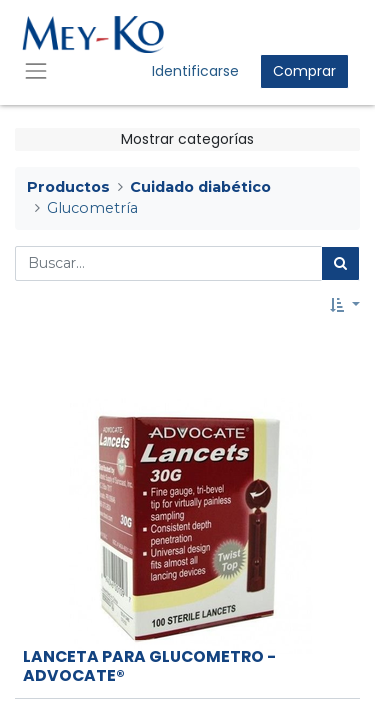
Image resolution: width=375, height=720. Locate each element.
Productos (68, 187)
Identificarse (195, 71)
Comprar (304, 71)
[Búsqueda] (340, 263)
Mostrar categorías (187, 139)
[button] (345, 305)
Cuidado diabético (200, 187)
